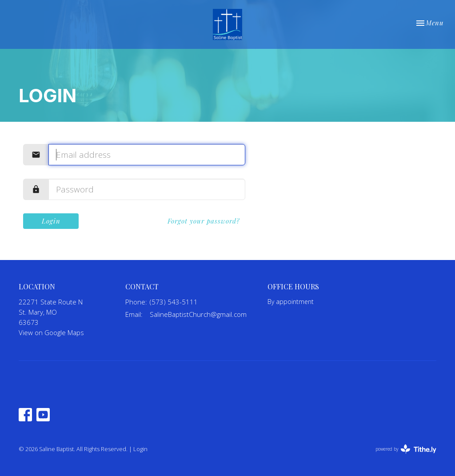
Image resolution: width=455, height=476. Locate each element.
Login (51, 221)
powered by (406, 449)
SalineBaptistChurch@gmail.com (198, 314)
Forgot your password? (204, 221)
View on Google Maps (51, 332)
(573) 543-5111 (174, 302)
